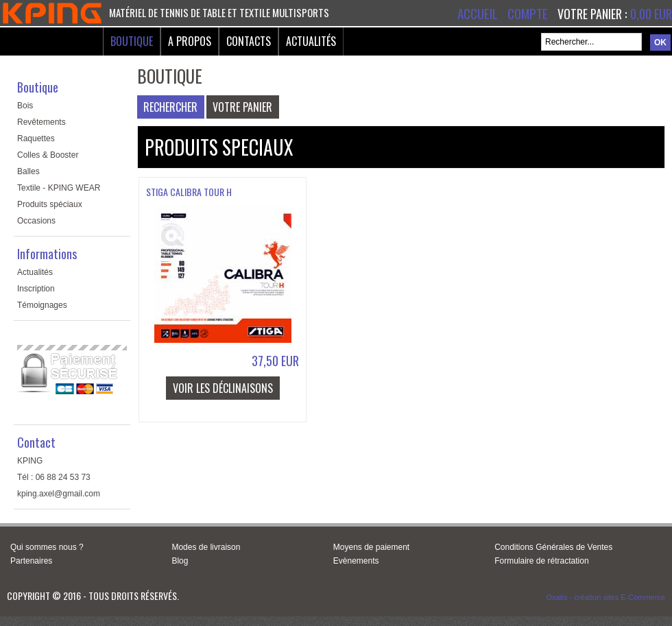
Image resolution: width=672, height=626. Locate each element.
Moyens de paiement (371, 547)
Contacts (249, 41)
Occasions (36, 221)
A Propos (190, 41)
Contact (36, 442)
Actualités (311, 41)
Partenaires (31, 561)
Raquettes (36, 139)
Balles (28, 171)
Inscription (36, 289)
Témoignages (42, 305)
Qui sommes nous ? (47, 547)
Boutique (132, 41)
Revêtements (41, 122)
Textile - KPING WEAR (59, 188)
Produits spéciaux (50, 204)
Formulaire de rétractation (541, 561)
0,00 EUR (651, 14)
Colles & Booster (48, 155)
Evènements (356, 561)
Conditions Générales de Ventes (553, 547)
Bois (25, 106)
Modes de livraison (206, 547)
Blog (180, 561)
